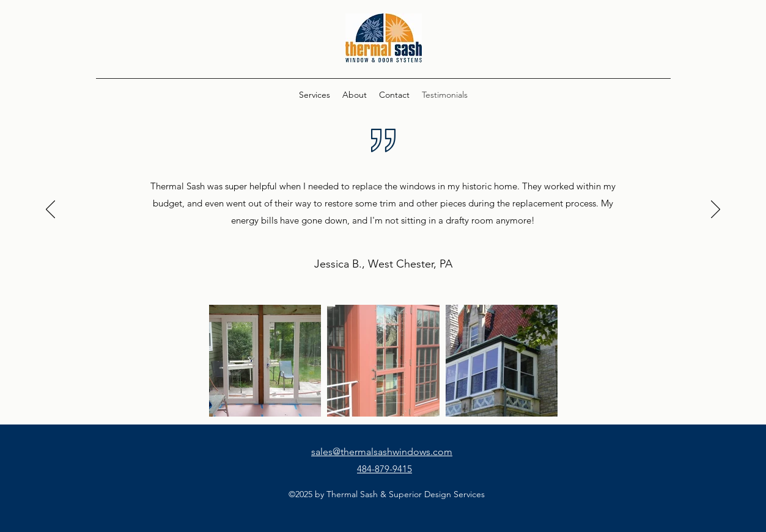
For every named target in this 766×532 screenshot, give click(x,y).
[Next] (716, 210)
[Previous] (50, 210)
